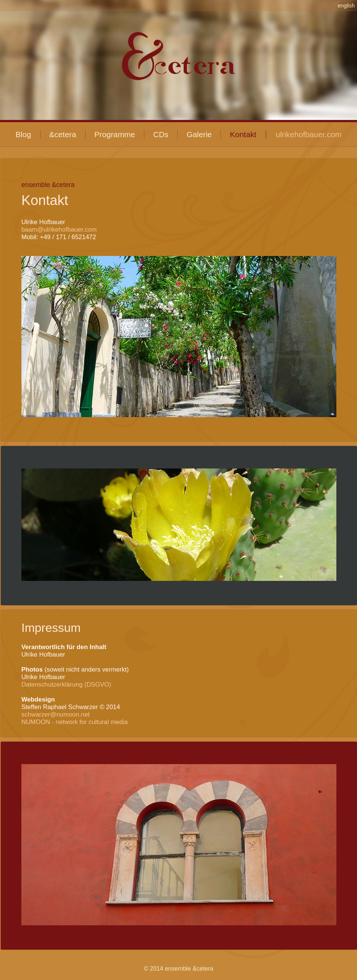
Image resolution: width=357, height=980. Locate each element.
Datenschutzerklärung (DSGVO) (66, 685)
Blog (23, 134)
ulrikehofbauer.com (309, 134)
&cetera (63, 134)
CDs (161, 134)
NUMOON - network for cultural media (75, 722)
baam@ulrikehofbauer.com (59, 230)
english (346, 6)
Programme (115, 134)
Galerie (199, 134)
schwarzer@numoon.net (55, 714)
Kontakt (243, 134)
